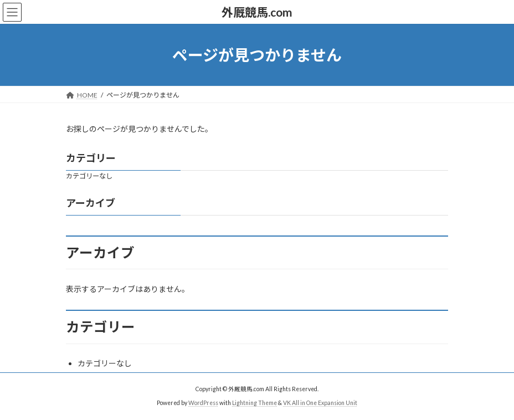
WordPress (203, 403)
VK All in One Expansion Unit (320, 403)
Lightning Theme (255, 403)
